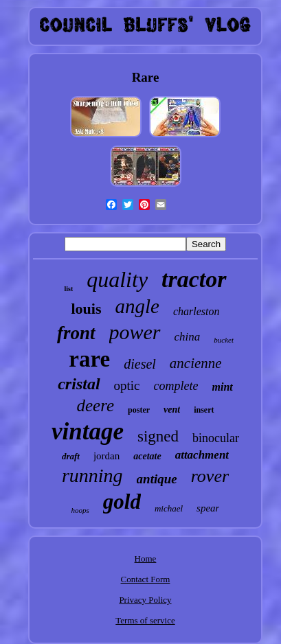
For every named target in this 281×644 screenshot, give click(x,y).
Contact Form (146, 579)
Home (146, 559)
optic (127, 386)
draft (71, 456)
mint (223, 387)
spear (208, 508)
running (92, 475)
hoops (80, 510)
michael (169, 508)
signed (158, 436)
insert (204, 410)
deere (95, 405)
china (188, 337)
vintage (88, 432)
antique (157, 479)
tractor (194, 279)
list (68, 289)
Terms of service (145, 620)
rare (89, 359)
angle (137, 306)
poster (139, 410)
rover (210, 476)
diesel (140, 364)
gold (122, 502)
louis (86, 309)
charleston (196, 311)
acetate (147, 456)
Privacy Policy (145, 600)
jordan (106, 456)
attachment (202, 455)
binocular (216, 438)
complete (176, 386)
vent (172, 410)
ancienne (196, 363)
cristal (79, 384)
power (135, 332)
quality (117, 279)
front (76, 333)
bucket (224, 340)
